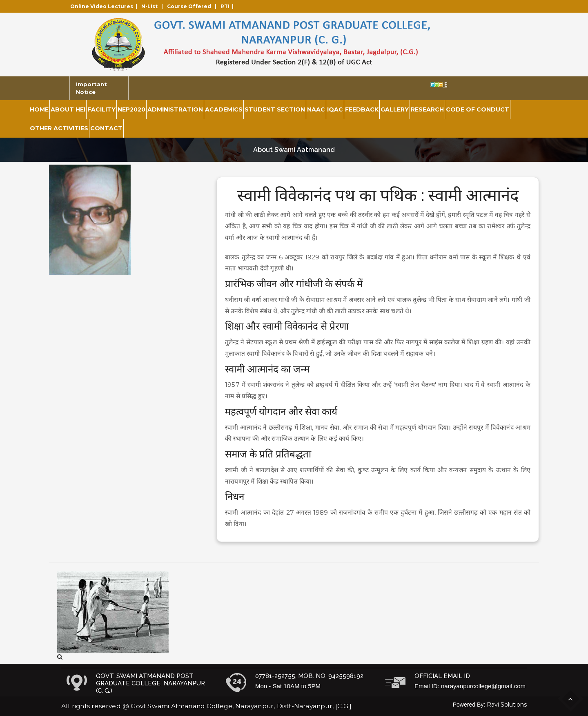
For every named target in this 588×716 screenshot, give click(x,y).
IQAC (335, 109)
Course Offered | (193, 6)
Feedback (362, 109)
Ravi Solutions (507, 705)
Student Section (275, 109)
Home (39, 109)
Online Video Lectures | (105, 6)
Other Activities (59, 128)
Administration (175, 109)
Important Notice (91, 88)
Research (427, 109)
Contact (106, 128)
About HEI (68, 109)
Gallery (395, 109)
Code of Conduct (478, 109)
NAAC (316, 109)
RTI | (228, 6)
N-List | (153, 6)
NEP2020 (131, 109)
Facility (101, 109)
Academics (224, 109)
